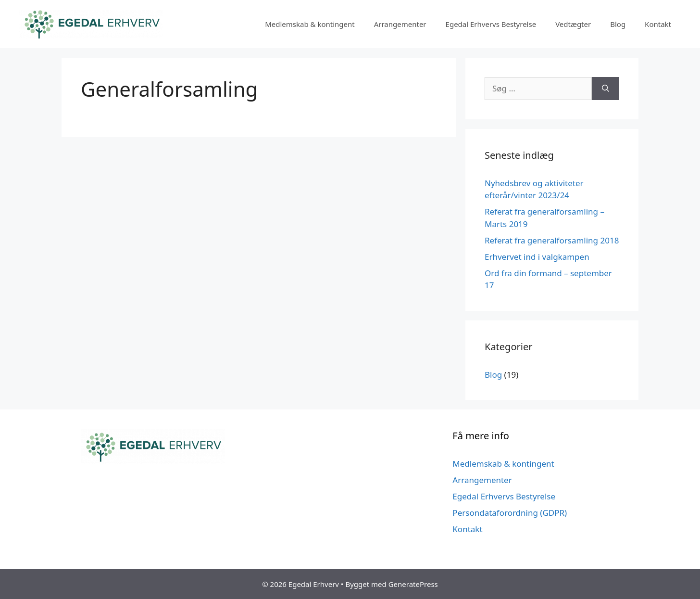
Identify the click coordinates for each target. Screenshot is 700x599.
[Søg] (606, 89)
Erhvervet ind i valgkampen (537, 257)
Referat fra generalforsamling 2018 (552, 240)
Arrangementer (400, 24)
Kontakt (658, 24)
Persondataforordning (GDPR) (510, 513)
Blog (618, 24)
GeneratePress (413, 584)
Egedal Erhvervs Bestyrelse (491, 24)
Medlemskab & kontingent (310, 24)
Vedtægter (573, 24)
